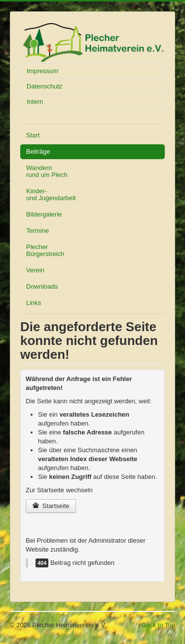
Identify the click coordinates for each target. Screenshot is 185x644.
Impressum (42, 71)
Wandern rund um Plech (47, 171)
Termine (37, 231)
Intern (35, 102)
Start (33, 135)
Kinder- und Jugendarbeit (51, 194)
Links (34, 303)
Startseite (51, 506)
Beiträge (38, 151)
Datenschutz (44, 86)
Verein (35, 270)
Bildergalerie (44, 214)
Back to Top (158, 625)
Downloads (42, 286)
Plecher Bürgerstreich (45, 250)
